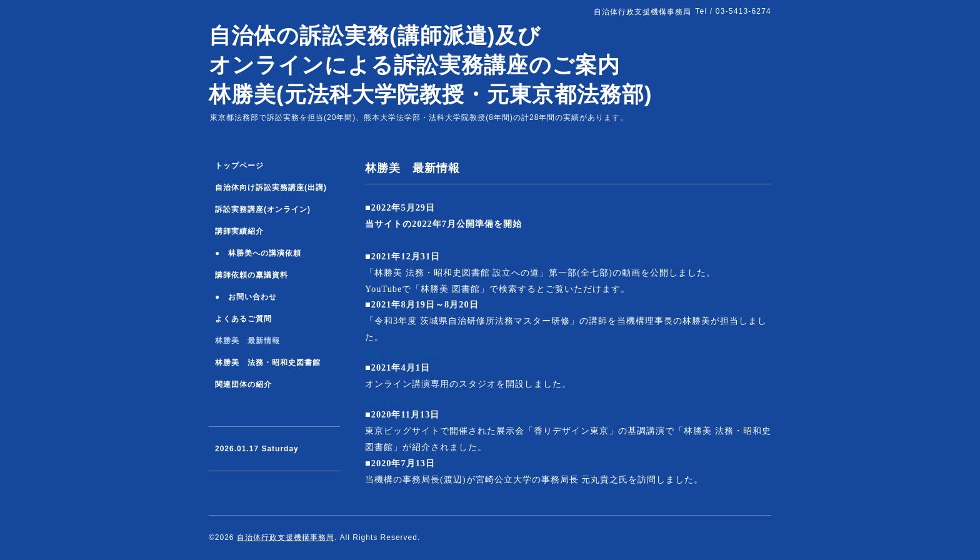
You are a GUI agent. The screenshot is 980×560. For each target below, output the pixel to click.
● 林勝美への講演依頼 (258, 253)
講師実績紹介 (239, 231)
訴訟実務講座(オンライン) (263, 209)
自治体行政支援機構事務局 (286, 537)
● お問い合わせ (246, 297)
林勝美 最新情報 (247, 341)
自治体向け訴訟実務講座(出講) (271, 187)
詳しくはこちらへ (402, 352)
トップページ (239, 166)
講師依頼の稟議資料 (252, 275)
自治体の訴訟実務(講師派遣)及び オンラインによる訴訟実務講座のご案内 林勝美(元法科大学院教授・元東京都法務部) (430, 65)
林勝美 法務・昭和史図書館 (268, 362)
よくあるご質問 (243, 319)
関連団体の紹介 (243, 384)
